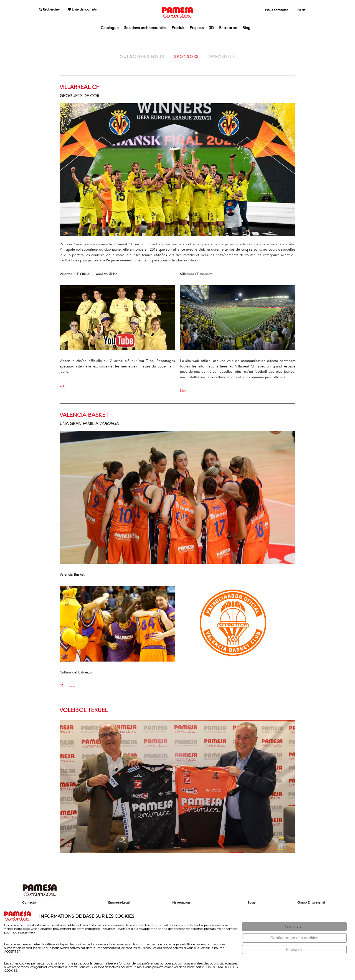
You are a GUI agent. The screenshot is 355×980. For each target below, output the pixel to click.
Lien (63, 385)
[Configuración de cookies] (294, 938)
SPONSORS (186, 57)
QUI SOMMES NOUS (142, 57)
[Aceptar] (294, 927)
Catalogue (110, 28)
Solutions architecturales (145, 28)
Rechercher (49, 9)
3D (211, 28)
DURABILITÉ (222, 57)
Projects (197, 28)
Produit (178, 28)
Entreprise (228, 28)
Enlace (67, 686)
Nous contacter (277, 10)
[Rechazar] (294, 950)
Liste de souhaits (82, 9)
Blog (246, 28)
